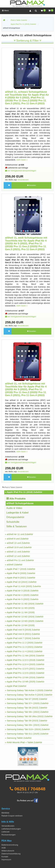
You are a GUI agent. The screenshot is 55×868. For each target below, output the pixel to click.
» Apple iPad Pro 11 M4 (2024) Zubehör (25, 656)
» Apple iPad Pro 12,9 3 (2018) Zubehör (25, 660)
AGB (4, 848)
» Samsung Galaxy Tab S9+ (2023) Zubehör (27, 725)
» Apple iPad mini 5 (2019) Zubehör (23, 630)
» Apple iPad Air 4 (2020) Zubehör (22, 595)
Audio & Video (14, 508)
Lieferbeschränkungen (11, 829)
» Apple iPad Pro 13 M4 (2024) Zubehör (25, 677)
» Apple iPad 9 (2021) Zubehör (20, 578)
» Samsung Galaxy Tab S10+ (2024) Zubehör (27, 729)
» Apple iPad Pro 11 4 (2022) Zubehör (24, 651)
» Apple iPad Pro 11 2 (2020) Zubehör (24, 643)
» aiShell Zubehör (14, 565)
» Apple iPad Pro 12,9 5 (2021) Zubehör (25, 669)
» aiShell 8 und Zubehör (17, 539)
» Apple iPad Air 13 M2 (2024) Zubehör (24, 617)
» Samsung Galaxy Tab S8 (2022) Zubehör (26, 708)
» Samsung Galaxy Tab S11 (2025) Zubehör (27, 734)
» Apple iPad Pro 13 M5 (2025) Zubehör (25, 682)
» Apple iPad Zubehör (16, 686)
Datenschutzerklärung (11, 854)
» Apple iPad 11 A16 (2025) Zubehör (23, 586)
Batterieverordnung (10, 845)
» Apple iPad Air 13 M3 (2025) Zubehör (24, 621)
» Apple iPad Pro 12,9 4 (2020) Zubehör (25, 664)
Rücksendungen (9, 835)
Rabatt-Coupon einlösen (12, 816)
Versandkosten (23, 180)
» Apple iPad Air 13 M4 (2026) (20, 625)
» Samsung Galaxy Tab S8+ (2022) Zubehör (27, 712)
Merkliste (5, 813)
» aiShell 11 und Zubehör (17, 552)
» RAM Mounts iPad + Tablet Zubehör (24, 742)
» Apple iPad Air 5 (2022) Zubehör (22, 599)
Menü (5, 11)
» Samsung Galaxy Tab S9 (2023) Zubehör (26, 721)
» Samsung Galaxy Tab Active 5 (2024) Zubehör (29, 695)
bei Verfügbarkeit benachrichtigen (21, 171)
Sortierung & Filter (28, 41)
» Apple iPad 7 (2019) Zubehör (20, 569)
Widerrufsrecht (8, 851)
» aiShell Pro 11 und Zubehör (20, 560)
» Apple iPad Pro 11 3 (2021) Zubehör (24, 647)
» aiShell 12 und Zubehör (17, 556)
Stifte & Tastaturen (16, 526)
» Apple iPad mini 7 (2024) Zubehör (23, 638)
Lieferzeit (5, 832)
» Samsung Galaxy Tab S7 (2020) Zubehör (26, 699)
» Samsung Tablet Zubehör (18, 738)
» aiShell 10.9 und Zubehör (18, 547)
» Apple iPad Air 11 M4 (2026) (20, 612)
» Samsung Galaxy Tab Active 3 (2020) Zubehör (29, 690)
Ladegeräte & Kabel (17, 513)
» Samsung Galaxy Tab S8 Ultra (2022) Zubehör (29, 716)
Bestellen (31, 185)
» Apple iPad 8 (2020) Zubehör (20, 573)
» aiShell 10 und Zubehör (17, 543)
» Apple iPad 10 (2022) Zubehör (21, 582)
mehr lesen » (22, 160)
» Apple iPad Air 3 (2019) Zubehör (22, 591)
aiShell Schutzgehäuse (12, 28)
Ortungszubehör (15, 517)
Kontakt (5, 857)
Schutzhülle (13, 522)
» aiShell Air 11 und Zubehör (19, 534)
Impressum (6, 860)
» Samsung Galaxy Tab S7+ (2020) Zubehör (27, 703)
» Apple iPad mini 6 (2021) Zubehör (23, 634)
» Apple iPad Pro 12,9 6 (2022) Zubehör (25, 673)
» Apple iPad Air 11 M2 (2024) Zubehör (24, 604)
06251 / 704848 (30, 789)
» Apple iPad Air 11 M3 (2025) (20, 608)
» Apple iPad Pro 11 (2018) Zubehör (24, 492)
